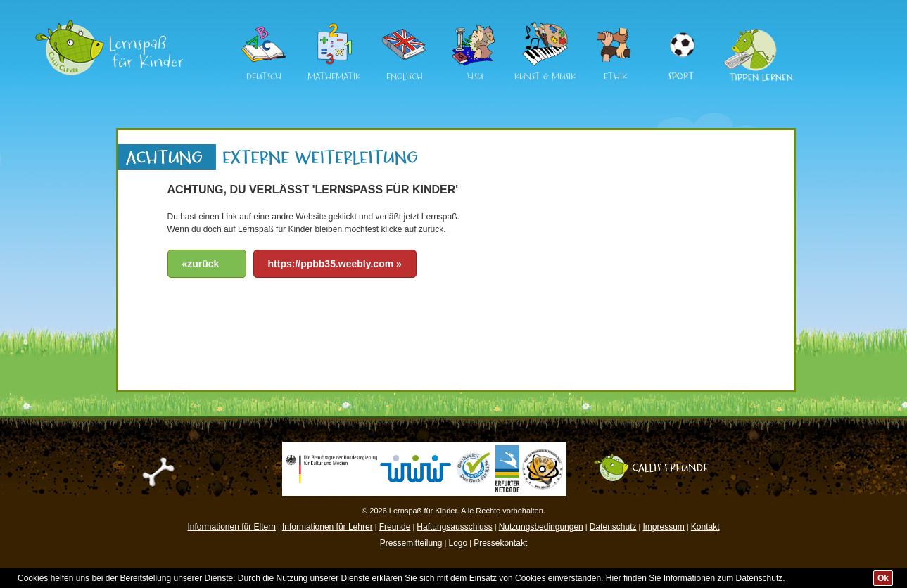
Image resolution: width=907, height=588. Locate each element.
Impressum (663, 527)
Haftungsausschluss (454, 527)
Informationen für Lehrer (328, 527)
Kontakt (705, 527)
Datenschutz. (761, 578)
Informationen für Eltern (232, 527)
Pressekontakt (500, 543)
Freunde (395, 527)
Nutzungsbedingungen (541, 527)
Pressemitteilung (411, 543)
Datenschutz (613, 527)
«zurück (201, 264)
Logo (458, 543)
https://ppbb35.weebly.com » (335, 264)
